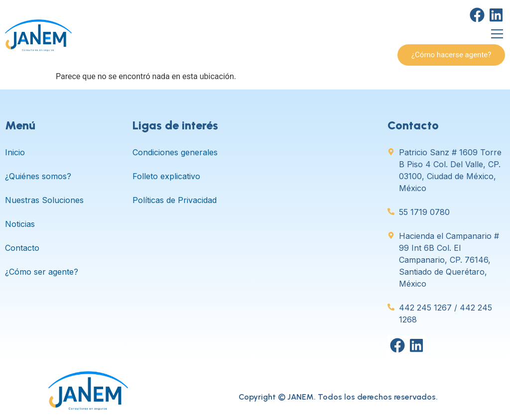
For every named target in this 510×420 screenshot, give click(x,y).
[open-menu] (497, 35)
